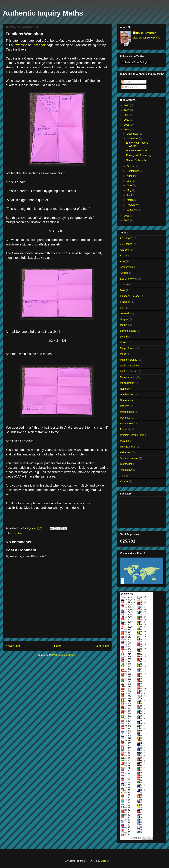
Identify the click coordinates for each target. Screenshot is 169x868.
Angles (124, 256)
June (130, 185)
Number (124, 389)
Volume (124, 481)
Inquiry (124, 325)
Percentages (127, 412)
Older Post (102, 646)
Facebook (39, 45)
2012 (127, 220)
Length (124, 337)
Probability (126, 429)
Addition (125, 250)
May (129, 190)
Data (123, 290)
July (129, 181)
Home (58, 646)
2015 (127, 125)
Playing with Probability (139, 155)
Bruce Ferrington (146, 33)
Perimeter (125, 418)
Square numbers (129, 458)
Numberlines (127, 395)
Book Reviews (128, 279)
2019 (127, 110)
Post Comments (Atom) (64, 655)
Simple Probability (136, 160)
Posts (127, 82)
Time (123, 476)
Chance (124, 285)
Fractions (18, 533)
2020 (127, 105)
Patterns (125, 406)
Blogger (104, 861)
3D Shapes (126, 244)
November (133, 138)
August (131, 176)
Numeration (126, 400)
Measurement (128, 377)
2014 (127, 129)
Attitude (124, 273)
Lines (123, 342)
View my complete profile (146, 38)
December (133, 134)
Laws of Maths (128, 331)
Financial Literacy (130, 296)
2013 (127, 216)
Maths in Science (129, 366)
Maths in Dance (129, 360)
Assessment (127, 267)
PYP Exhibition (128, 447)
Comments (130, 87)
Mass (123, 354)
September (133, 171)
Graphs (124, 319)
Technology (126, 470)
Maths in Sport (128, 371)
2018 (127, 115)
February (132, 205)
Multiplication (127, 383)
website (22, 45)
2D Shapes (126, 238)
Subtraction (126, 464)
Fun (122, 308)
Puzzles (124, 441)
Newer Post (13, 646)
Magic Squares (128, 348)
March (131, 200)
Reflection (126, 452)
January (132, 210)
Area (123, 261)
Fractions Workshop (137, 150)
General (124, 313)
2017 (127, 120)
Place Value (127, 423)
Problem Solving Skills (132, 435)
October (132, 166)
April (130, 195)
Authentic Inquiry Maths (43, 13)
